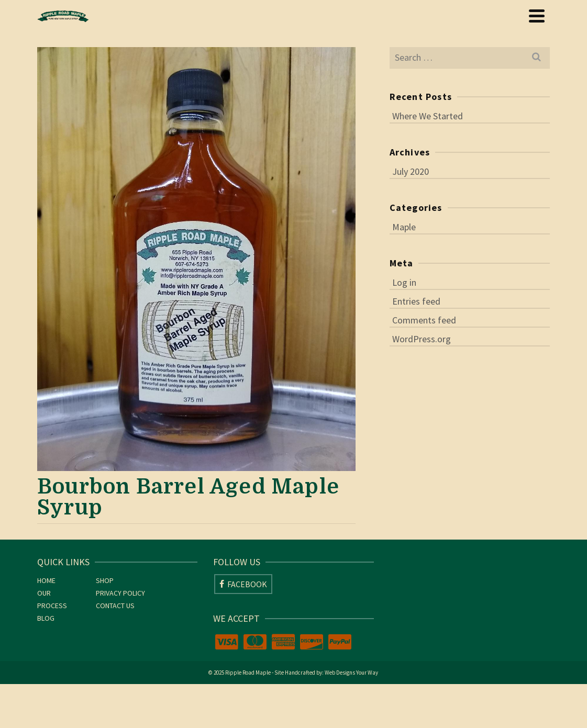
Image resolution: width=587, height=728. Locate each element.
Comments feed (424, 320)
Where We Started (428, 116)
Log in (404, 282)
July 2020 (411, 171)
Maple (404, 227)
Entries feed (416, 301)
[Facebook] (243, 584)
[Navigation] (537, 16)
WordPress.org (422, 339)
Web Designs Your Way (351, 673)
